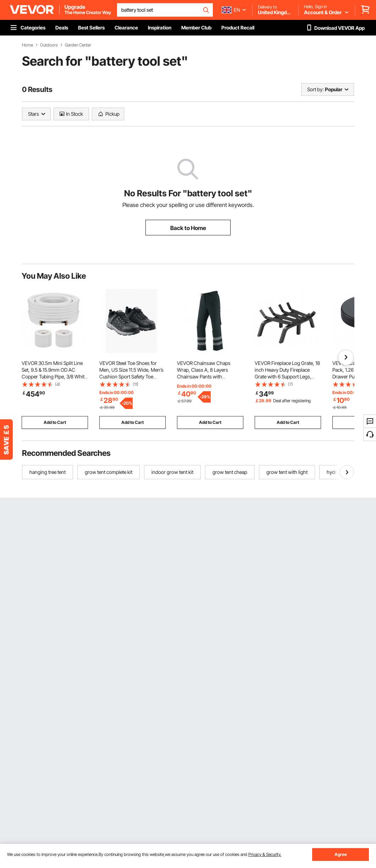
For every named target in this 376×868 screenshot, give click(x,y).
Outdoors (49, 45)
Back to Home (188, 228)
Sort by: (315, 89)
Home (27, 45)
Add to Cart (55, 422)
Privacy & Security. (265, 854)
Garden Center (78, 45)
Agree (341, 854)
